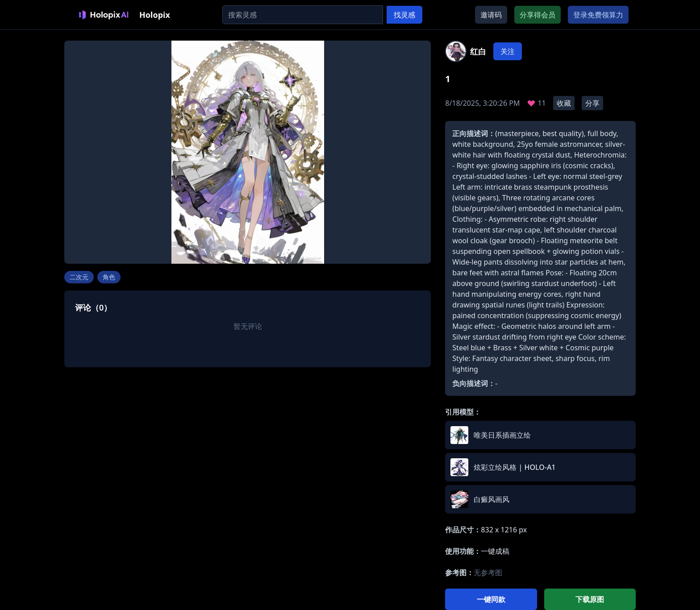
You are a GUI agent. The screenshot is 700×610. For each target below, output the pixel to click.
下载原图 (590, 599)
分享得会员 (537, 15)
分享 (592, 103)
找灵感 (404, 15)
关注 (508, 51)
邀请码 (491, 15)
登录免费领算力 (598, 15)
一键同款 (491, 599)
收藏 (564, 103)
